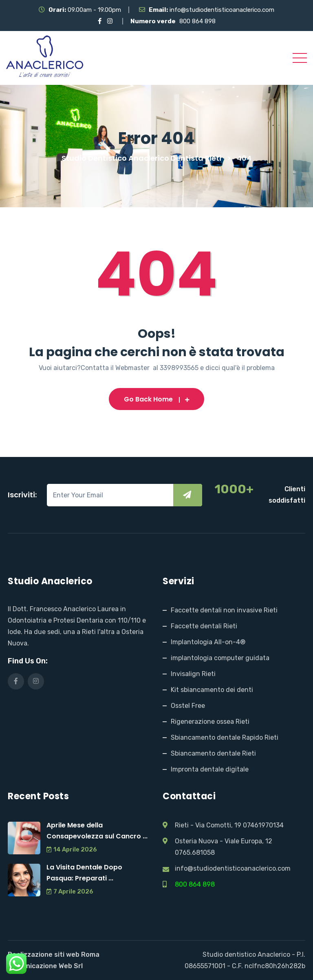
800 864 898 (197, 21)
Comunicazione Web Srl (45, 966)
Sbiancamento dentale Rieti (213, 753)
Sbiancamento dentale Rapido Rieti (225, 737)
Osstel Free (188, 706)
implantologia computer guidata (220, 658)
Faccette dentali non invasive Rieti (224, 610)
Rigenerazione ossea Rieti (210, 722)
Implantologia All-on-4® (208, 642)
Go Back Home (157, 399)
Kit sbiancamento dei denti (212, 690)
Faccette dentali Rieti (204, 626)
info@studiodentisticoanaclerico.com (222, 10)
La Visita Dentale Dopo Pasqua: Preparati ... (84, 873)
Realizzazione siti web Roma (54, 955)
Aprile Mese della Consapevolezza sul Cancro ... (97, 831)
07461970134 (263, 825)
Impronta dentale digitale (210, 769)
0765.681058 (195, 853)
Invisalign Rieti (193, 674)
